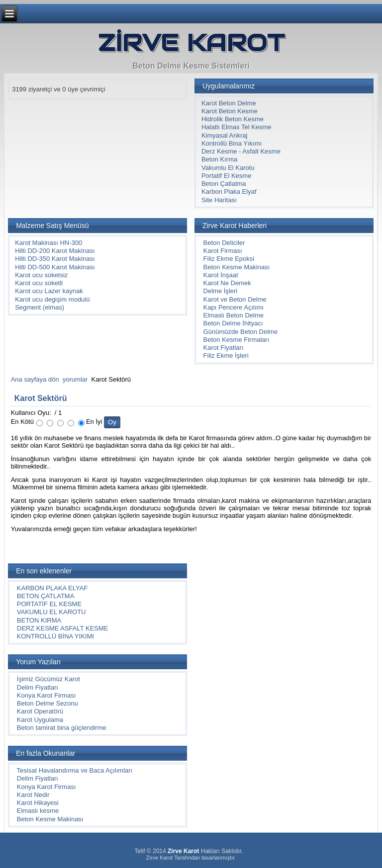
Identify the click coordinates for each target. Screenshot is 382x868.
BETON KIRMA (39, 620)
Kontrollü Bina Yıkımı (232, 143)
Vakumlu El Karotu (228, 168)
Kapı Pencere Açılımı (234, 307)
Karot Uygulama (40, 720)
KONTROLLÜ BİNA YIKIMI (55, 636)
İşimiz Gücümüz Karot (48, 679)
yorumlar (75, 379)
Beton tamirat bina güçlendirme (62, 728)
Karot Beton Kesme (230, 111)
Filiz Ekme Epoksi (229, 259)
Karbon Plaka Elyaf (229, 192)
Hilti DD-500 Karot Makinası (55, 267)
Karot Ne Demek (227, 283)
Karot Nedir (33, 795)
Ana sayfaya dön (35, 379)
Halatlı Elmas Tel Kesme (237, 127)
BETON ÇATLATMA (46, 596)
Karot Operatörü (40, 711)
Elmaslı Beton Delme (234, 315)
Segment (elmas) (40, 307)
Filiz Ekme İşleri (226, 355)
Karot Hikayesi (38, 803)
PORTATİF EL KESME (49, 604)
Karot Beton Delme (229, 103)
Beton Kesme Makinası (237, 267)
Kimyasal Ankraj (224, 135)
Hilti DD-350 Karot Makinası (55, 259)
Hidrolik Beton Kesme (233, 119)
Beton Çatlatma (224, 184)
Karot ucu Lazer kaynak (49, 291)
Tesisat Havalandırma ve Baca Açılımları (75, 770)
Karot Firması (223, 251)
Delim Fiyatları (38, 687)
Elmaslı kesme (38, 811)
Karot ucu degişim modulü (52, 299)
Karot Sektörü (41, 398)
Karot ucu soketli (39, 283)
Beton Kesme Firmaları (237, 340)
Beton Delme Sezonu (48, 703)
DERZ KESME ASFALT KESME (63, 628)
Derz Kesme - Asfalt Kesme (241, 151)
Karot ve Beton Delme (235, 299)
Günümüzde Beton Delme (241, 332)
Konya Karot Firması (47, 695)
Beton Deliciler (224, 243)
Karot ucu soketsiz (41, 275)
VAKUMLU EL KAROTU (51, 612)
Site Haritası (219, 200)
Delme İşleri (221, 291)
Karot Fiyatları (224, 348)
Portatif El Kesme (226, 176)
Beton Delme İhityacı (233, 323)
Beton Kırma (219, 159)
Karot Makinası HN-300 (48, 243)
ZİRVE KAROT (191, 43)
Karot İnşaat (221, 275)
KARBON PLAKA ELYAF (52, 588)
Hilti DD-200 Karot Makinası (55, 251)
